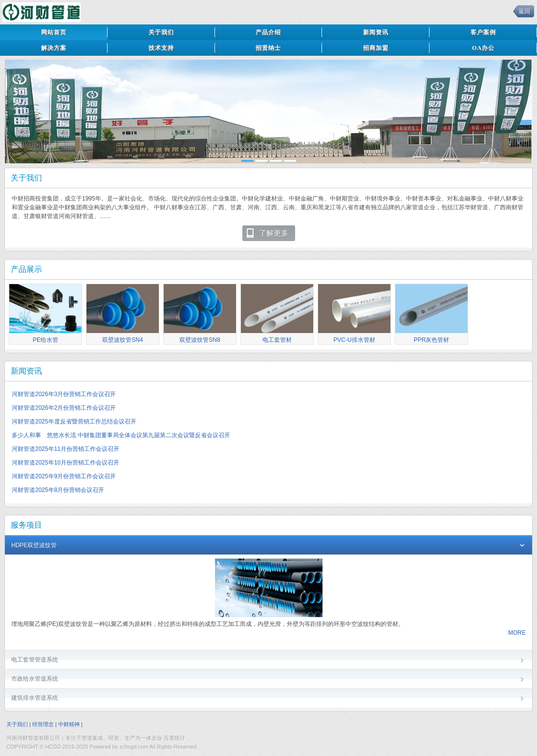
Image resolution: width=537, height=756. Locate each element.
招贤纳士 (268, 48)
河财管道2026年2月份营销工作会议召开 (64, 408)
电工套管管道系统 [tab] (268, 660)
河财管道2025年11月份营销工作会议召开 (65, 449)
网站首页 (54, 32)
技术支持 (161, 48)
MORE (517, 633)
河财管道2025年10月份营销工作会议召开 (65, 463)
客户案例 (483, 32)
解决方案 (54, 48)
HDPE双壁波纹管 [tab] (268, 546)
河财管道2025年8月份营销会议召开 (58, 490)
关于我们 (161, 32)
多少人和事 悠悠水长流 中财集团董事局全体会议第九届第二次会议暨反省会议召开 (121, 435)
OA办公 (483, 48)
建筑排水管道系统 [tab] (268, 699)
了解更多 (267, 233)
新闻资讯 (376, 32)
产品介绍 (268, 32)
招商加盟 (376, 48)
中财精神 (69, 724)
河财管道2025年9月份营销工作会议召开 (64, 476)
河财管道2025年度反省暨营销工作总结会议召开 (74, 422)
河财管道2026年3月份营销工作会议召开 (64, 394)
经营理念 (43, 724)
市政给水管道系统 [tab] (268, 679)
